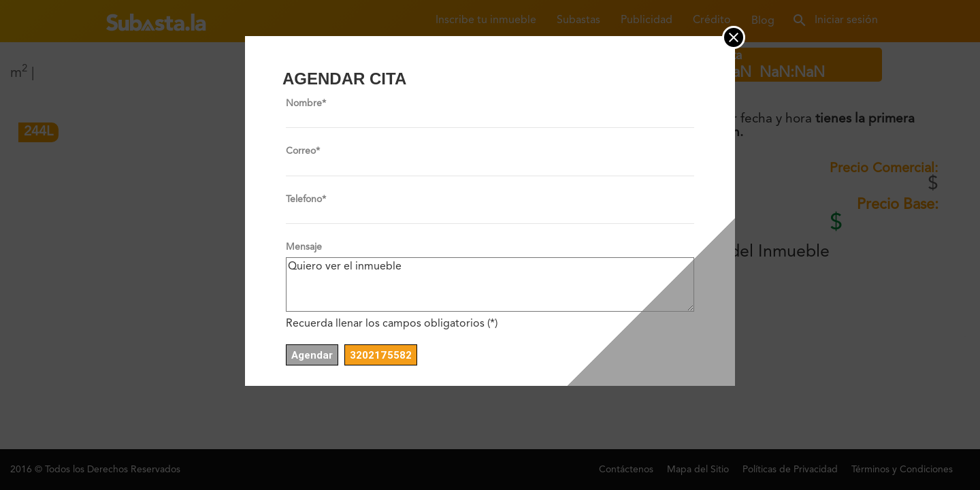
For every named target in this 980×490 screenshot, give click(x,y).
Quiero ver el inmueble (490, 284)
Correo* (303, 151)
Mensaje (304, 247)
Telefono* (306, 199)
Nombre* (306, 103)
